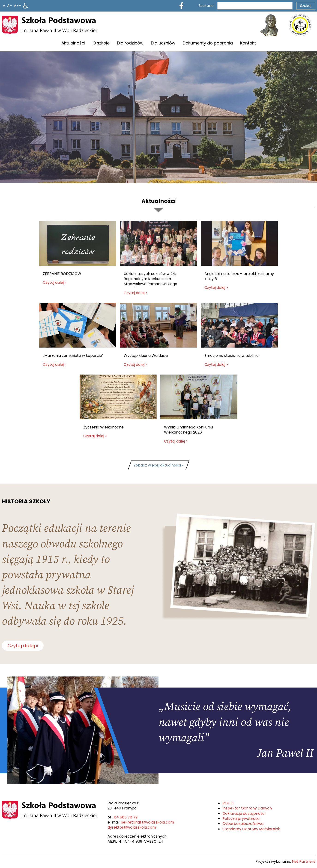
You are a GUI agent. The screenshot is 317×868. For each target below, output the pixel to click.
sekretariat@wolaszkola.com (148, 822)
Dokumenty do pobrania (208, 43)
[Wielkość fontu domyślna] (4, 6)
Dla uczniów (163, 43)
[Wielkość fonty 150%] (10, 6)
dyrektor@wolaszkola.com (132, 827)
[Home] (49, 25)
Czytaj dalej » (23, 646)
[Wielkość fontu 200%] (17, 6)
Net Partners (304, 861)
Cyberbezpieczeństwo (243, 824)
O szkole (101, 43)
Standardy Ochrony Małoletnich (251, 829)
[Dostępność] (26, 6)
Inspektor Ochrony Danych (247, 808)
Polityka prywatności (241, 819)
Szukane (206, 6)
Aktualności (73, 43)
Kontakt (248, 43)
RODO (228, 803)
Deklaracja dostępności (244, 813)
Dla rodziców (130, 43)
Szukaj (306, 6)
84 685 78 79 (126, 817)
